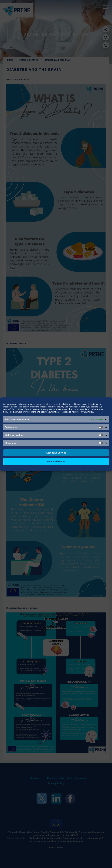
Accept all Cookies (56, 453)
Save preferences (56, 461)
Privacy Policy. (87, 412)
